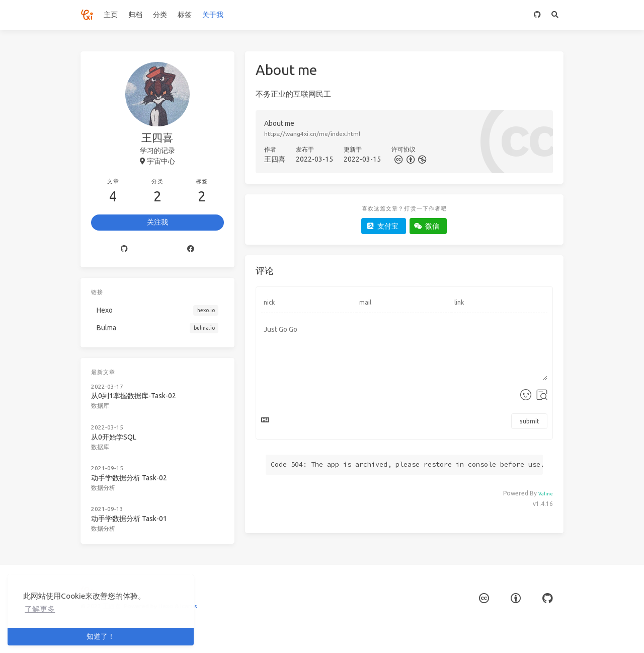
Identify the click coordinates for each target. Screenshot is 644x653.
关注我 (157, 222)
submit (530, 421)
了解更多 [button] (40, 609)
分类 (160, 15)
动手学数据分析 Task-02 (129, 478)
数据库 (100, 406)
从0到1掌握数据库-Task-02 (134, 396)
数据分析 (103, 488)
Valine (546, 494)
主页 (111, 15)
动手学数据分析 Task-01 (129, 519)
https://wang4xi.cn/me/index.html (312, 134)
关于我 (213, 15)
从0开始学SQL (114, 437)
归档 (135, 15)
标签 (185, 15)
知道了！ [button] (101, 636)
